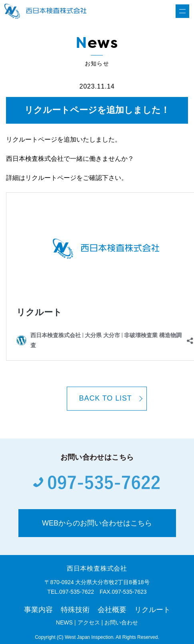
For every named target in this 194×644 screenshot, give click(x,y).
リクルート (152, 610)
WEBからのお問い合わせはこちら (97, 523)
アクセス (89, 622)
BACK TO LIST (106, 398)
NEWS (64, 622)
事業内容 (38, 610)
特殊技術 (75, 610)
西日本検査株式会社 (97, 568)
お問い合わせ (121, 622)
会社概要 (112, 610)
